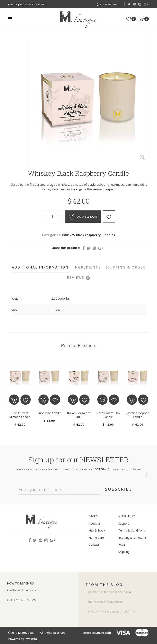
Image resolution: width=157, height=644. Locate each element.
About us (95, 523)
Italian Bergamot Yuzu (79, 415)
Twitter (129, 4)
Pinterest (135, 4)
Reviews (78, 278)
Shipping (124, 552)
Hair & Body (97, 530)
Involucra (31, 639)
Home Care (96, 538)
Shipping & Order (126, 267)
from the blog (110, 585)
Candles (109, 235)
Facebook (124, 4)
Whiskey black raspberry (81, 235)
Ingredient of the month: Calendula (109, 592)
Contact (94, 545)
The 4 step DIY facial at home (105, 602)
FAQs (122, 545)
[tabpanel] (20, 394)
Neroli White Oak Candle (108, 415)
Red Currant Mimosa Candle (20, 415)
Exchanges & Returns (132, 538)
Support (124, 523)
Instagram (140, 4)
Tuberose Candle (49, 413)
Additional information (40, 267)
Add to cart (87, 217)
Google (146, 4)
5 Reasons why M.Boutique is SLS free (111, 611)
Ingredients (87, 267)
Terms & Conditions (132, 530)
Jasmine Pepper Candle (138, 415)
